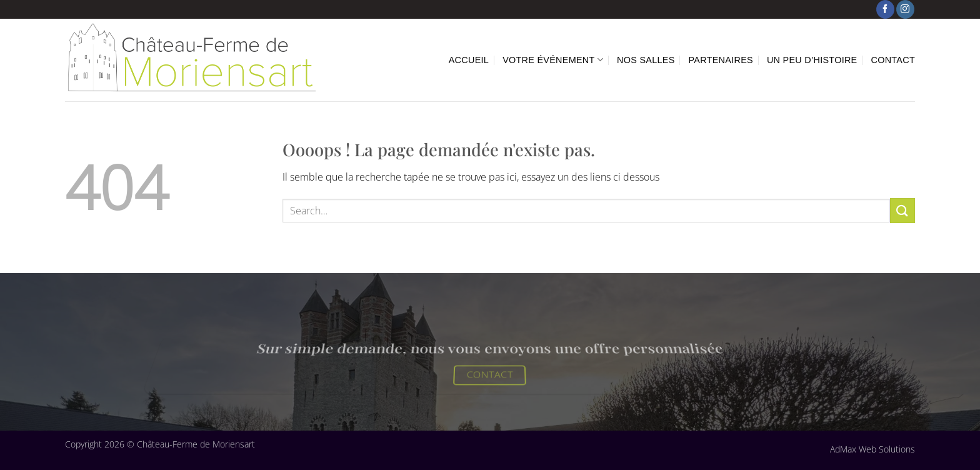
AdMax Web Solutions (872, 449)
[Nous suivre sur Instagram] (905, 9)
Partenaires (721, 60)
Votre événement (553, 60)
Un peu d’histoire (812, 60)
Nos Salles (646, 60)
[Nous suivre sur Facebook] (885, 9)
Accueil (469, 60)
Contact (893, 60)
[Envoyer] (902, 210)
